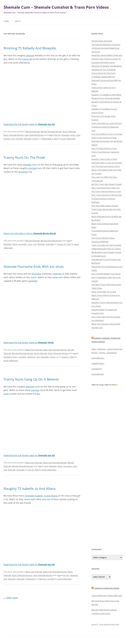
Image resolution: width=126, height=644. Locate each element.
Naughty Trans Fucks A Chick (104, 159)
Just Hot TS (95, 624)
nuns (30, 244)
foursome (36, 274)
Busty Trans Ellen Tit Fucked (104, 292)
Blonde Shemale (33, 132)
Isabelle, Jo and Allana (47, 496)
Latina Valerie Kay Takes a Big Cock (107, 595)
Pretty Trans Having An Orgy (104, 138)
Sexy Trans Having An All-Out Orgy (107, 195)
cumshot (22, 357)
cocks (6, 394)
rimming (19, 139)
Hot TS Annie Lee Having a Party (106, 166)
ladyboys (31, 357)
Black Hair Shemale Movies (55, 350)
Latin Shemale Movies (34, 135)
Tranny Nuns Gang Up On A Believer (31, 379)
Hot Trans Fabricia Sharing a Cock (106, 191)
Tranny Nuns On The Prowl (24, 157)
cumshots (33, 281)
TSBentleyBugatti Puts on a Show (106, 249)
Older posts (11, 598)
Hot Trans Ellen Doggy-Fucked (105, 206)
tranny (26, 59)
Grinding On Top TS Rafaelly (104, 70)
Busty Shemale (69, 132)
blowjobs (65, 135)
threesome (30, 579)
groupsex (23, 172)
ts (57, 357)
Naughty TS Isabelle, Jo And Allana (30, 488)
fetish (15, 244)
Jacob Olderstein (68, 139)
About (18, 21)
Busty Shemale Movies (14, 135)
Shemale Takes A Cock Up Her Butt (107, 163)
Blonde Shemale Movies (51, 132)
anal (46, 466)
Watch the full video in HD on (30, 233)
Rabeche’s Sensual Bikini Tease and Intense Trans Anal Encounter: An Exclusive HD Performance (107, 59)
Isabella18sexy (98, 363)
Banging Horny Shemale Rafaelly (106, 98)
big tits (58, 135)
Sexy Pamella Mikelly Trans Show (106, 274)
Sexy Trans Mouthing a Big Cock (106, 188)
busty (73, 135)
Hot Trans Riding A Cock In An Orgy (107, 134)
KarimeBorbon (98, 358)
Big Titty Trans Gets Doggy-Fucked (107, 184)
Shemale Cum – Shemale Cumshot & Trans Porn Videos (56, 7)
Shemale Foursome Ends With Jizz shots (34, 266)
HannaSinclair (98, 374)
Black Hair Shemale (34, 350)
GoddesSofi (97, 369)
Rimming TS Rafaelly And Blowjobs (30, 48)
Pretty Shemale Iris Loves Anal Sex (107, 123)
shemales (50, 244)
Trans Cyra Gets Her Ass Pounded (106, 245)
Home (6, 21)
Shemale (28, 139)
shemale (30, 55)
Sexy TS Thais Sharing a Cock (104, 148)
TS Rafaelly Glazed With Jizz (103, 77)
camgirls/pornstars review (107, 588)
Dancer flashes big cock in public (109, 624)
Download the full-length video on (29, 124)
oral (13, 139)
